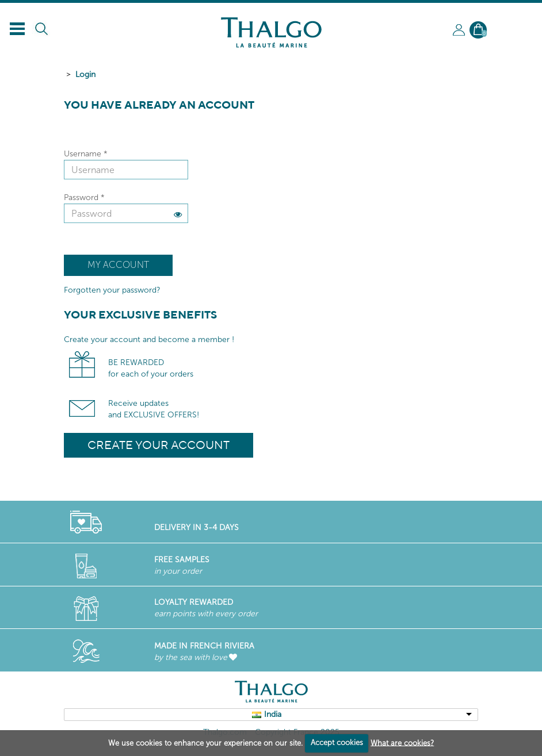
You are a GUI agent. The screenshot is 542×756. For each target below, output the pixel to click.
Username (86, 154)
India (273, 714)
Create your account (159, 445)
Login (85, 74)
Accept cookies (337, 742)
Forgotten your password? (112, 290)
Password (84, 197)
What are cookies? (402, 742)
